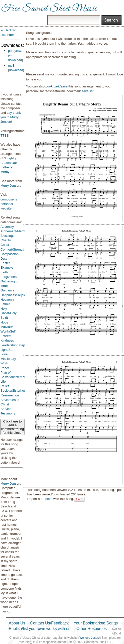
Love (4, 354)
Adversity (7, 227)
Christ (5, 245)
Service (6, 409)
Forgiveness (9, 277)
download (15, 60)
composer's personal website (9, 204)
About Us (17, 623)
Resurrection (10, 395)
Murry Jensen (10, 186)
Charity (6, 240)
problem (47, 499)
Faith (4, 272)
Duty (4, 258)
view (18, 51)
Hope (4, 322)
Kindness (7, 340)
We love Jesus (89, 638)
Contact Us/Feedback (49, 623)
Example (7, 267)
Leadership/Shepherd (16, 345)
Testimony (8, 413)
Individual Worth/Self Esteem (8, 331)
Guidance (7, 290)
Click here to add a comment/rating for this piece (12, 427)
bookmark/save (56, 86)
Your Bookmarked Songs (96, 623)
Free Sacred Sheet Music (49, 9)
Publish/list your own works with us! (40, 629)
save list (88, 91)
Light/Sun (7, 350)
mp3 (11, 66)
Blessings (7, 236)
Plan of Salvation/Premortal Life (15, 377)
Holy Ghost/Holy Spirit (8, 313)
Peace (5, 368)
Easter (5, 263)
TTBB (5, 135)
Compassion (9, 254)
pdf (10, 51)
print (11, 55)
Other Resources (92, 629)
